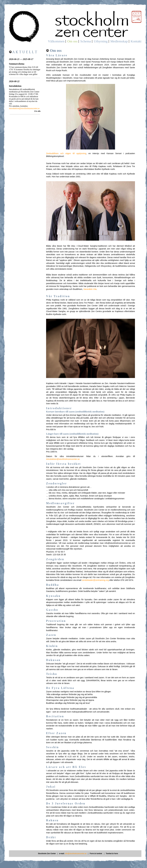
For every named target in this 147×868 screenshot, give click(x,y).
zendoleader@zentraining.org (95, 580)
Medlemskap (119, 41)
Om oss (72, 41)
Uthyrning (101, 41)
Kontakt (136, 41)
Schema (86, 41)
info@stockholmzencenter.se (76, 854)
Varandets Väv (90, 289)
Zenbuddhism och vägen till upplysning (66, 153)
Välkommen (56, 41)
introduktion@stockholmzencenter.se (24, 108)
